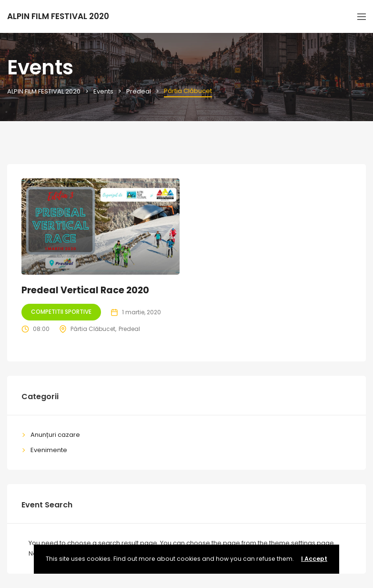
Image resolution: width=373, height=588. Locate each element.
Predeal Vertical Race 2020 (85, 290)
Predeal (129, 329)
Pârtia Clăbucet (93, 329)
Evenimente (49, 450)
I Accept (314, 559)
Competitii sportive (61, 312)
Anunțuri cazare (55, 435)
